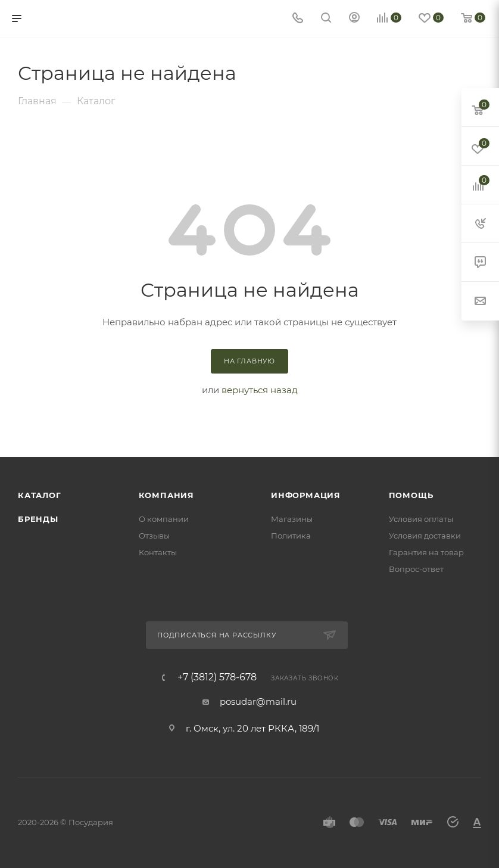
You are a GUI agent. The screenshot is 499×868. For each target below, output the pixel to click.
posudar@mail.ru (258, 701)
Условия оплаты (421, 519)
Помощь (411, 495)
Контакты (158, 552)
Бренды (38, 519)
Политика (291, 536)
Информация (306, 495)
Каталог (40, 495)
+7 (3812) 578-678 (217, 677)
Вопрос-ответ (416, 569)
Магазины (292, 519)
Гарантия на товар (426, 552)
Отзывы (154, 536)
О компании (164, 519)
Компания (166, 495)
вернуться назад (260, 390)
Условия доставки (425, 536)
